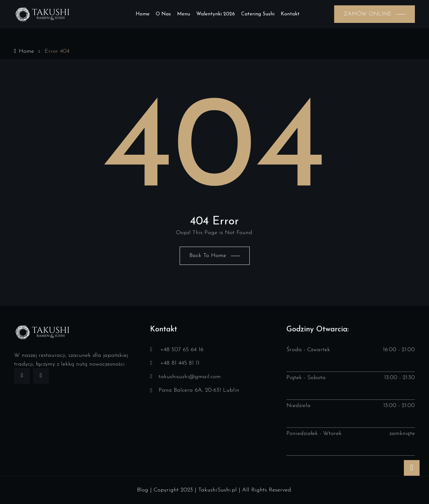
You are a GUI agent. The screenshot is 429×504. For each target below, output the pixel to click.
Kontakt (290, 14)
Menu (184, 14)
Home (143, 14)
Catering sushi (258, 14)
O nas (163, 14)
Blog (143, 490)
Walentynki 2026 (216, 14)
